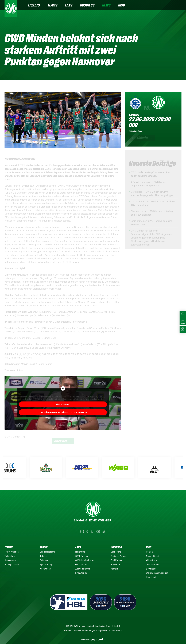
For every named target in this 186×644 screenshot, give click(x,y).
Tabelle (43, 556)
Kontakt (114, 569)
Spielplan (44, 560)
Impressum (103, 630)
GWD (121, 5)
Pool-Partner (116, 560)
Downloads (151, 569)
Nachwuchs (45, 569)
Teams (52, 5)
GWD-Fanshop (82, 556)
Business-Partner (118, 556)
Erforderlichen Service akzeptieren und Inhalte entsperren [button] (63, 412)
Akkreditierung (153, 560)
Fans (69, 5)
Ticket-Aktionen (12, 552)
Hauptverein (152, 577)
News (106, 5)
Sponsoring (116, 552)
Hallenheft (80, 552)
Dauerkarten (10, 560)
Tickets (34, 5)
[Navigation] (179, 6)
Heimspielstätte (12, 565)
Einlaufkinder (81, 573)
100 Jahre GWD (153, 565)
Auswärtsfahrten (83, 569)
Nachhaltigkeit (153, 556)
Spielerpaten (116, 565)
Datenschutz (116, 630)
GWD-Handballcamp (85, 560)
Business (87, 5)
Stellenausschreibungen (157, 573)
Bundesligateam (47, 552)
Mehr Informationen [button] (63, 404)
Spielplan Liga (46, 565)
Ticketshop (10, 556)
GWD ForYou (81, 565)
